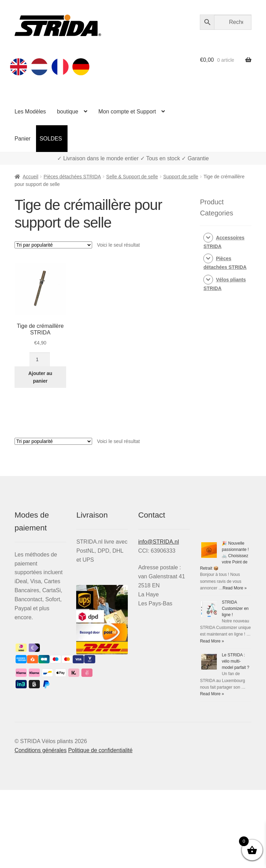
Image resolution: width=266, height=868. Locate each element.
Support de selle (181, 177)
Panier (23, 139)
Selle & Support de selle (132, 177)
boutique (68, 112)
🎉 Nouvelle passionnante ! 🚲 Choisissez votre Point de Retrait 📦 (224, 556)
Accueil (30, 177)
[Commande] (53, 245)
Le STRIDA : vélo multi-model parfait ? (235, 661)
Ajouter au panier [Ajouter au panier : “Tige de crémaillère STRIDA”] (40, 377)
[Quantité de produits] (40, 359)
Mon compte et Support (127, 112)
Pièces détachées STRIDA (72, 177)
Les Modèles (30, 112)
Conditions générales (41, 750)
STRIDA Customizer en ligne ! (235, 609)
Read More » (235, 588)
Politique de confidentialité (100, 750)
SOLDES (51, 139)
